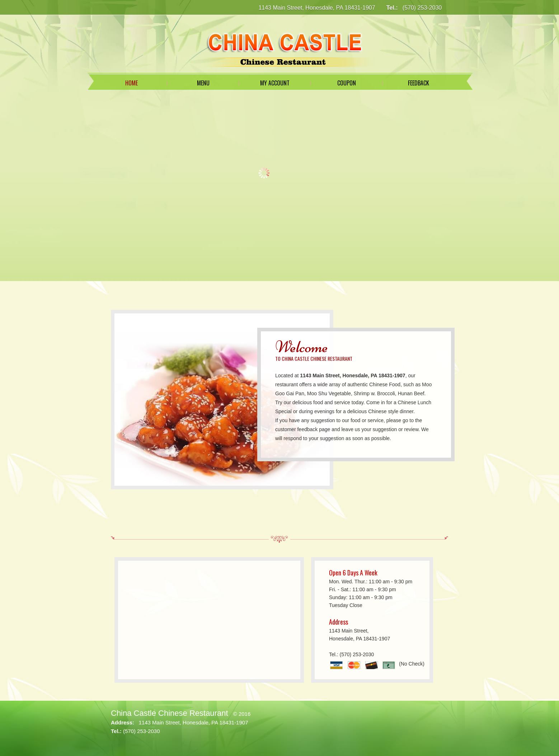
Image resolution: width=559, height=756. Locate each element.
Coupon (347, 83)
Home (131, 83)
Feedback (419, 83)
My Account (275, 83)
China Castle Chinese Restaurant (170, 713)
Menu (203, 83)
